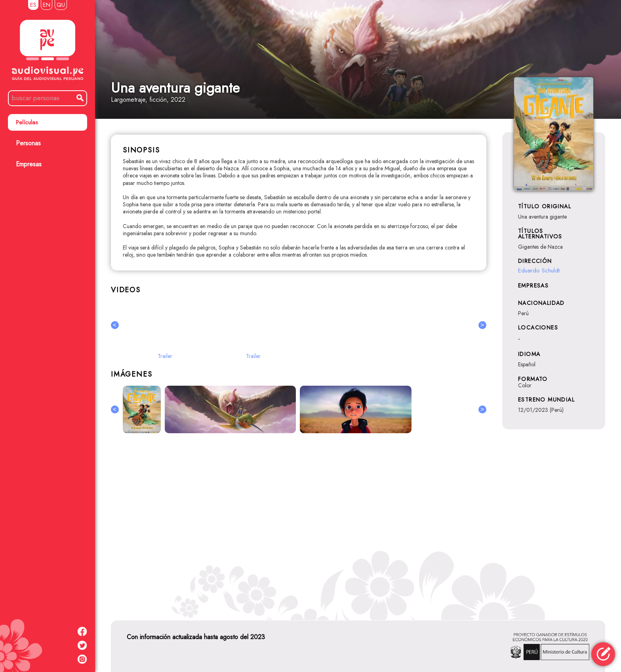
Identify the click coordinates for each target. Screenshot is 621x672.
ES (33, 5)
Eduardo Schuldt (539, 270)
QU (61, 5)
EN (47, 5)
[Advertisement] (299, 525)
